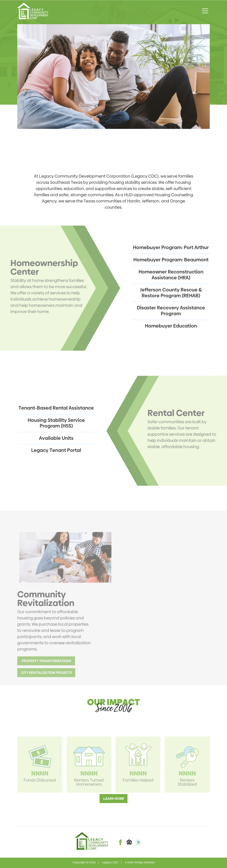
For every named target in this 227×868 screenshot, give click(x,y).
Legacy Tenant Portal (56, 450)
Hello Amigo (135, 862)
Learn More (113, 799)
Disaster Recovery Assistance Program (171, 311)
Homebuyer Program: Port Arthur (171, 247)
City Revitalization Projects (46, 678)
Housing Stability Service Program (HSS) (56, 423)
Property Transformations (46, 666)
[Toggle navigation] (205, 11)
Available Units (56, 438)
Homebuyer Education (171, 326)
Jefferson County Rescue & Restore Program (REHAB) (171, 293)
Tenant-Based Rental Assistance (56, 408)
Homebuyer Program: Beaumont (171, 260)
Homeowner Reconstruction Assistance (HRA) (171, 275)
